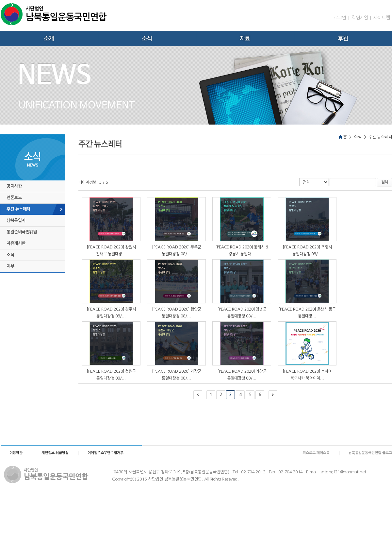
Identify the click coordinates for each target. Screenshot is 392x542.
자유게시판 (16, 243)
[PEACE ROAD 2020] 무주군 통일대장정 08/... (177, 250)
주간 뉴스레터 (18, 209)
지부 (10, 266)
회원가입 (360, 18)
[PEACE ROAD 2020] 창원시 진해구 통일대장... (111, 250)
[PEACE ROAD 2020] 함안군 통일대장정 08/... (177, 313)
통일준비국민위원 (22, 232)
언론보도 (14, 198)
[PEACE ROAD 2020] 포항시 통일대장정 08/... (307, 250)
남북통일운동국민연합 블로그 (370, 453)
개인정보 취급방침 (55, 453)
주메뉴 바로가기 (0, 0)
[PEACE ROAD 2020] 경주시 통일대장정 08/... (111, 313)
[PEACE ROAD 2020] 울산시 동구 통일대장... (307, 313)
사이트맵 (382, 18)
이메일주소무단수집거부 (106, 453)
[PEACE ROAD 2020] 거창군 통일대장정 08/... (242, 375)
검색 (384, 182)
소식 (10, 255)
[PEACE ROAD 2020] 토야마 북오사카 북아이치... (307, 375)
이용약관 (16, 453)
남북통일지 (16, 220)
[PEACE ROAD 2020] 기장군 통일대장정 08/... (177, 375)
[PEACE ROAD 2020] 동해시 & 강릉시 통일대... (242, 250)
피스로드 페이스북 (316, 453)
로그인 (340, 18)
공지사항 (14, 186)
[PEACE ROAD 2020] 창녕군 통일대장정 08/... (242, 313)
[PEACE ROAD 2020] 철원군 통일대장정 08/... (111, 375)
